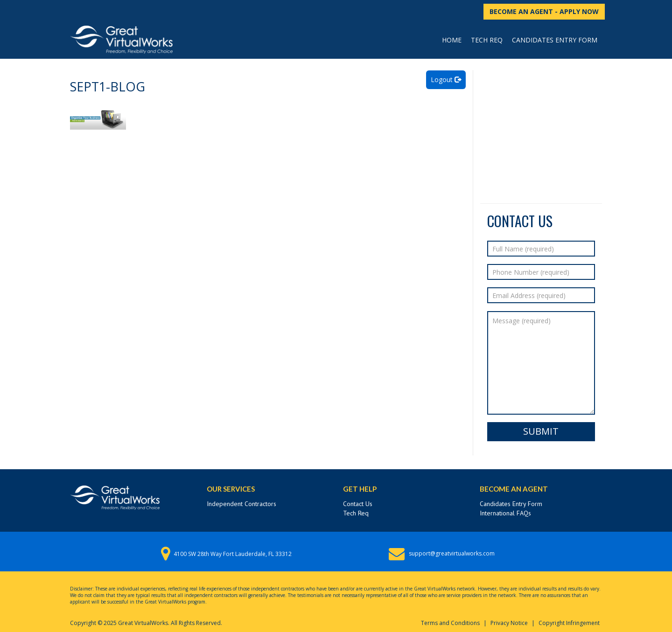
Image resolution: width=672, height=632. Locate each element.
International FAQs (505, 513)
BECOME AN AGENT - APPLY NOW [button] (544, 11)
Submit (541, 431)
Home (452, 40)
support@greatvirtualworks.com (452, 553)
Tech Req (487, 40)
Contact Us (358, 504)
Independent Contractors (241, 504)
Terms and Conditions (450, 623)
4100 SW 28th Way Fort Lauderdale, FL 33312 (233, 554)
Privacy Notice (509, 623)
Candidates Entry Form (555, 40)
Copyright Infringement (569, 623)
